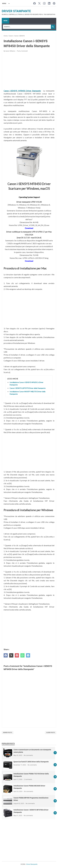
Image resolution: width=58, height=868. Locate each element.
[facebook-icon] (34, 4)
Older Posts (51, 733)
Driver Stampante (16, 11)
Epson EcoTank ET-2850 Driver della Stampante (31, 762)
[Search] (27, 27)
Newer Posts (8, 733)
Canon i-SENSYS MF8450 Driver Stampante (22, 91)
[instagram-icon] (44, 4)
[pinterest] (17, 655)
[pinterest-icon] (54, 4)
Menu (5, 21)
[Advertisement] (29, 71)
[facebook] (6, 655)
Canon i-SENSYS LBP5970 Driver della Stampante (28, 388)
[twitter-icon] (39, 4)
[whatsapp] (22, 655)
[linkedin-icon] (49, 4)
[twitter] (11, 655)
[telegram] (28, 655)
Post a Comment (22, 51)
